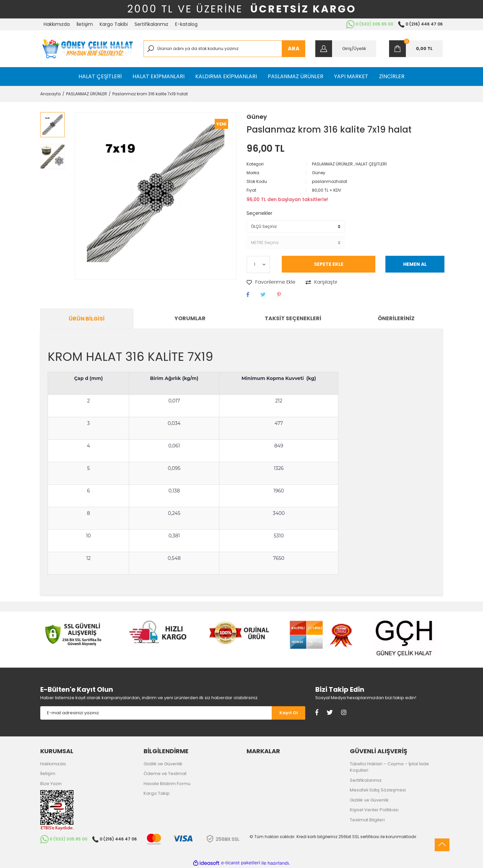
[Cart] (416, 49)
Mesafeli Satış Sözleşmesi (378, 790)
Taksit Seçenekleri (293, 318)
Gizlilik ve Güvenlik (163, 764)
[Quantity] (258, 264)
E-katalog (186, 24)
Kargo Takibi (114, 24)
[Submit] (288, 713)
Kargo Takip (157, 793)
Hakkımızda (57, 24)
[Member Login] (346, 49)
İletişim (85, 24)
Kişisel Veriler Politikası (374, 810)
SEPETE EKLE (329, 264)
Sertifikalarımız (151, 24)
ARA (294, 49)
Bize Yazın (51, 784)
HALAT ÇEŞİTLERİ (371, 164)
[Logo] (87, 49)
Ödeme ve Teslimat (165, 774)
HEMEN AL (415, 264)
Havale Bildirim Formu (167, 784)
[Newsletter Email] (156, 713)
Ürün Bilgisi (87, 319)
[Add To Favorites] (271, 282)
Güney (257, 117)
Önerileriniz (396, 318)
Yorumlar (190, 318)
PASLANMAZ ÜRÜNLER (332, 164)
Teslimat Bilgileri (367, 820)
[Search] (225, 49)
